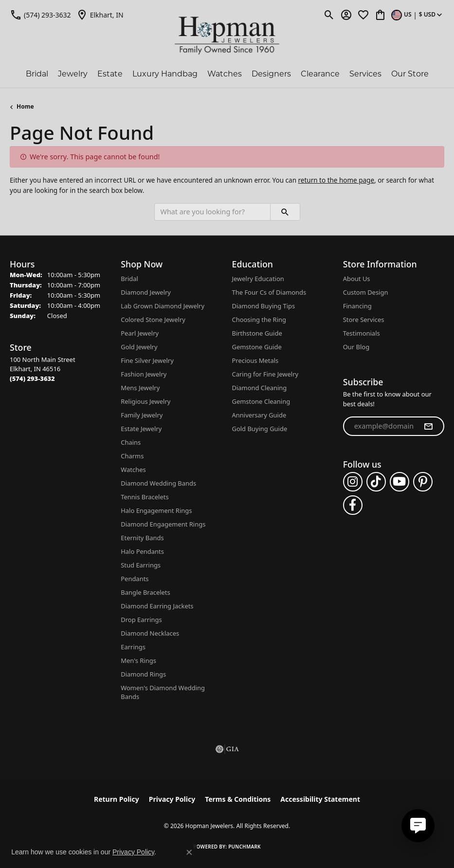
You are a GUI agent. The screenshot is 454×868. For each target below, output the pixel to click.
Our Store (410, 74)
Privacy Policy (172, 799)
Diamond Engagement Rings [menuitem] (163, 524)
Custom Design (366, 292)
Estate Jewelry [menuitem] (141, 429)
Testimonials (362, 333)
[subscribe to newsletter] (428, 426)
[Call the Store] (32, 378)
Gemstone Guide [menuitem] (257, 347)
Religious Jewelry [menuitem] (145, 401)
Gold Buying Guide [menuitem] (260, 429)
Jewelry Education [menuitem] (258, 279)
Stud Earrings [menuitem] (141, 565)
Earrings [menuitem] (133, 647)
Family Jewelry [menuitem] (142, 415)
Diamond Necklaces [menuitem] (150, 633)
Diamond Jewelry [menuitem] (146, 292)
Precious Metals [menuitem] (255, 360)
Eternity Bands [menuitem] (142, 538)
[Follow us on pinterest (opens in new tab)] (423, 482)
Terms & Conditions (238, 799)
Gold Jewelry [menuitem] (139, 347)
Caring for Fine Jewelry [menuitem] (265, 374)
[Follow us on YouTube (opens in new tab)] (400, 482)
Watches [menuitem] (133, 470)
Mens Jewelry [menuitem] (140, 388)
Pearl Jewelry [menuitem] (140, 333)
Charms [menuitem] (132, 456)
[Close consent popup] (189, 852)
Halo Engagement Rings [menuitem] (156, 510)
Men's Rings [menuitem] (138, 660)
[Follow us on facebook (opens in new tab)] (353, 505)
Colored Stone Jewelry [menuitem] (153, 320)
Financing (357, 306)
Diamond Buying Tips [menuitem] (264, 306)
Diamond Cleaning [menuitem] (260, 388)
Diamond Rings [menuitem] (143, 674)
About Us (357, 279)
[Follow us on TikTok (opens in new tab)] (376, 482)
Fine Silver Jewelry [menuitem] (147, 360)
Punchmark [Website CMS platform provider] (245, 847)
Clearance (320, 74)
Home (25, 106)
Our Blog (356, 347)
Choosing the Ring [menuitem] (259, 320)
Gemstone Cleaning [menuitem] (261, 401)
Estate (110, 74)
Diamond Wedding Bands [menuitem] (158, 483)
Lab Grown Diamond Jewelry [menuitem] (163, 306)
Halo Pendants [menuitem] (142, 551)
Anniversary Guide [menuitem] (259, 415)
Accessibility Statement (320, 799)
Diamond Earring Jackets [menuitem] (157, 606)
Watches (225, 74)
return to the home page (336, 180)
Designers (271, 74)
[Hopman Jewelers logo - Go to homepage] (227, 36)
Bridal (37, 74)
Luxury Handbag (165, 74)
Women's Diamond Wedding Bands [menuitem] (163, 692)
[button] (329, 15)
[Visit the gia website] (227, 749)
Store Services (364, 320)
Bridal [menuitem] (129, 279)
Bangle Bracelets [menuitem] (145, 592)
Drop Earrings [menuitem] (141, 620)
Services (365, 74)
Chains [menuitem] (131, 442)
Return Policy (117, 799)
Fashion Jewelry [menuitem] (144, 374)
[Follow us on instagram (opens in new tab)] (353, 482)
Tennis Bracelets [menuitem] (145, 497)
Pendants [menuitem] (135, 579)
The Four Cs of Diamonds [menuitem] (269, 292)
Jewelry (73, 74)
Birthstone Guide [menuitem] (257, 333)
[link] (40, 15)
